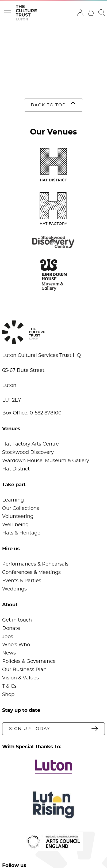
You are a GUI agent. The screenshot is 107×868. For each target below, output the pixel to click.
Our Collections (21, 508)
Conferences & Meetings (31, 573)
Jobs (8, 637)
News (9, 653)
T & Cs (9, 686)
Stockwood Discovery (28, 452)
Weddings (14, 589)
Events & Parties (22, 581)
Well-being (15, 525)
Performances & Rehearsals (35, 564)
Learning (13, 500)
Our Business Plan (24, 670)
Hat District (16, 469)
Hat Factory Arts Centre (30, 444)
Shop (8, 695)
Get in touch (17, 620)
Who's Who (16, 645)
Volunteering (18, 517)
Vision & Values (20, 678)
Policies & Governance (29, 661)
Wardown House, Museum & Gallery (46, 461)
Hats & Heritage (21, 533)
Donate (11, 628)
